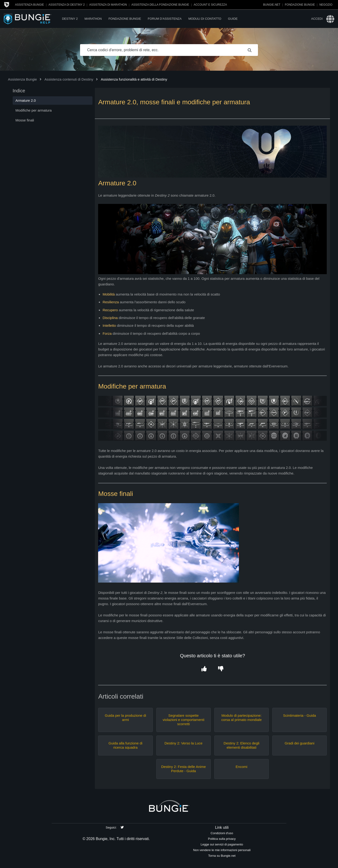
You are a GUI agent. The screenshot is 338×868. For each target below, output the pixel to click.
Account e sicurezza (210, 5)
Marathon (93, 19)
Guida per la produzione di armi (126, 718)
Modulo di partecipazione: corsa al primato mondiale (242, 718)
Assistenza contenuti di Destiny (69, 79)
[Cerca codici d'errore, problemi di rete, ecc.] (169, 50)
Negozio (326, 5)
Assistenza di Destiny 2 (67, 5)
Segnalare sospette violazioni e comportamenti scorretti (184, 720)
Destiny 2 (70, 19)
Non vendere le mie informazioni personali (222, 850)
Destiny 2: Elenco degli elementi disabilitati (242, 745)
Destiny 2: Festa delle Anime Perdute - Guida (184, 769)
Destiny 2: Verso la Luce (184, 743)
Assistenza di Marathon (108, 5)
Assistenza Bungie (29, 5)
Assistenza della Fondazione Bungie (160, 5)
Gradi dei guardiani (300, 743)
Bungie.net (272, 5)
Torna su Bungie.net (222, 856)
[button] (204, 669)
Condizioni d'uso (222, 833)
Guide (233, 19)
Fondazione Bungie (300, 5)
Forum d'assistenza (165, 19)
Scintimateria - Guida (300, 715)
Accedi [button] (317, 19)
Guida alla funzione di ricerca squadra (125, 745)
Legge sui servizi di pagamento (222, 844)
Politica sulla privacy (222, 839)
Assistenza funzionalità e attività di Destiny (134, 79)
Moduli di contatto (205, 19)
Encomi (242, 767)
